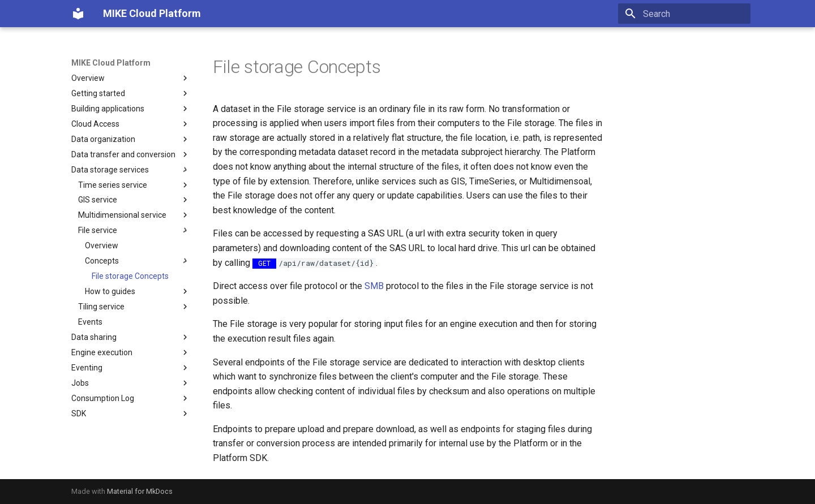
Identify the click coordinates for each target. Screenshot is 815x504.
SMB (374, 286)
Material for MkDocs (140, 491)
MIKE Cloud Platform (111, 63)
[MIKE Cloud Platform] (78, 14)
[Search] (684, 14)
